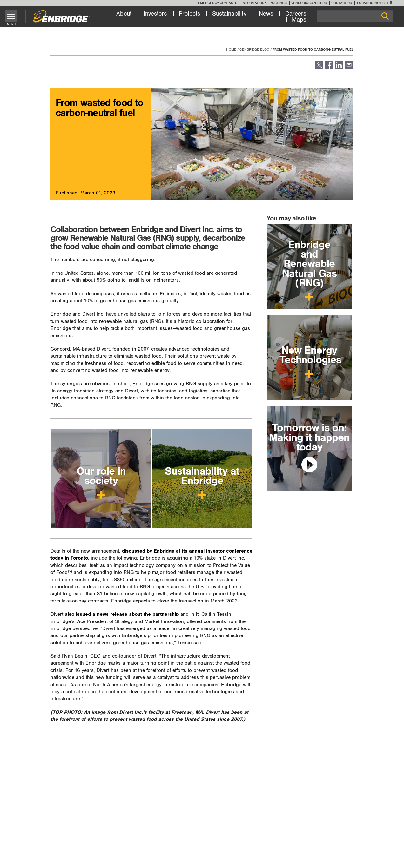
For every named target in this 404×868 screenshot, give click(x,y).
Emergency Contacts (218, 3)
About (124, 14)
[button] (319, 68)
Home (231, 50)
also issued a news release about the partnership (122, 614)
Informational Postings (264, 3)
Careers (296, 14)
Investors (155, 14)
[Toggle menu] (11, 16)
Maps (299, 20)
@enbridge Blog (254, 50)
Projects (189, 14)
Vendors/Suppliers (309, 3)
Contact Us (342, 3)
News (266, 14)
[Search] (355, 16)
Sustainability (229, 14)
